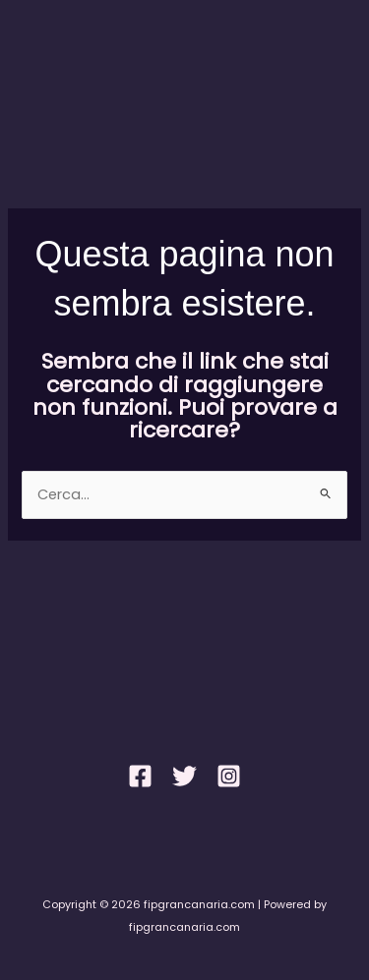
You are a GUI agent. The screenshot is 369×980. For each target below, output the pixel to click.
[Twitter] (184, 776)
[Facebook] (140, 776)
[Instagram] (229, 776)
